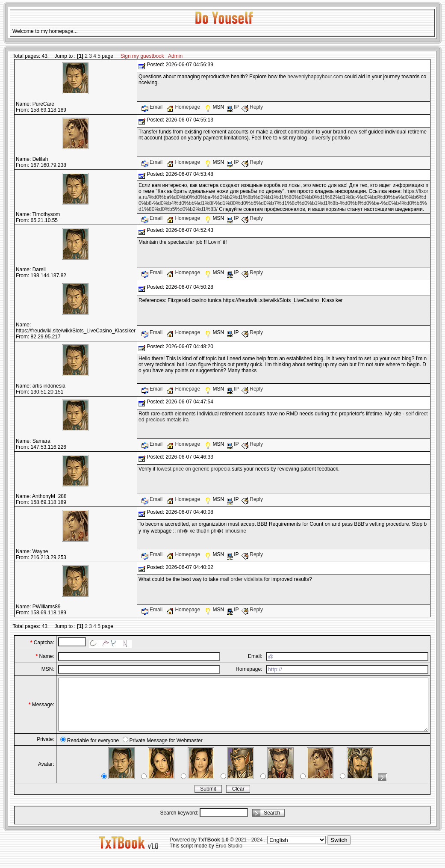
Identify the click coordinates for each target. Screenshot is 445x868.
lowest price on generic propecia (194, 469)
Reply (252, 107)
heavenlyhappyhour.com (315, 77)
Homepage (184, 107)
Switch (339, 850)
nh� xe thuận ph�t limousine (212, 531)
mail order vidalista (241, 579)
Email (153, 107)
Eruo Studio (229, 856)
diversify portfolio (331, 138)
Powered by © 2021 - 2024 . (218, 850)
